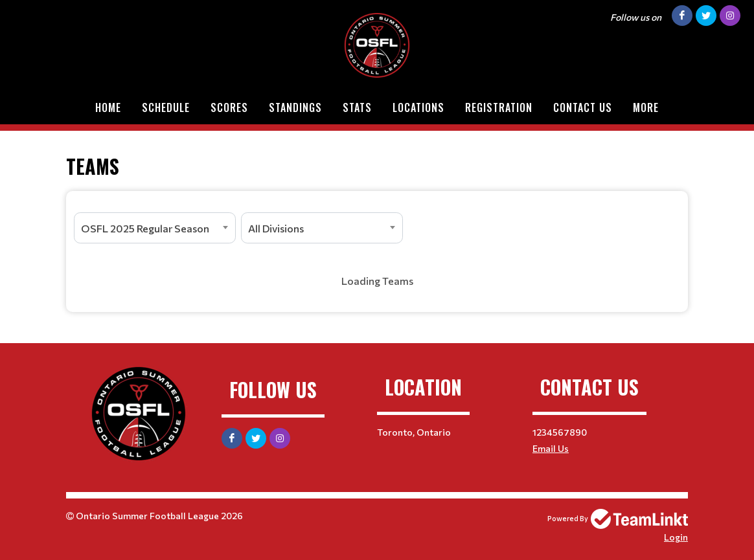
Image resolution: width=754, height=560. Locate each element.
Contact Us (583, 107)
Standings (295, 107)
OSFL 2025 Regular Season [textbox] (145, 228)
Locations (418, 107)
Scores (229, 107)
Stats (357, 107)
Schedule (166, 107)
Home (108, 107)
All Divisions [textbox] (276, 228)
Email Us (551, 448)
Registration (499, 107)
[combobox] (155, 228)
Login (676, 537)
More (646, 107)
